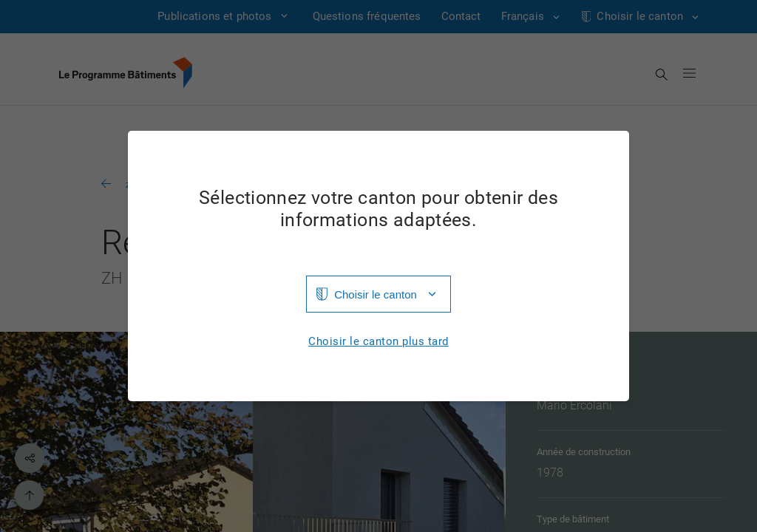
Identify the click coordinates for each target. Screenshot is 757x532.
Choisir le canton (376, 294)
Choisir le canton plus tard (378, 342)
